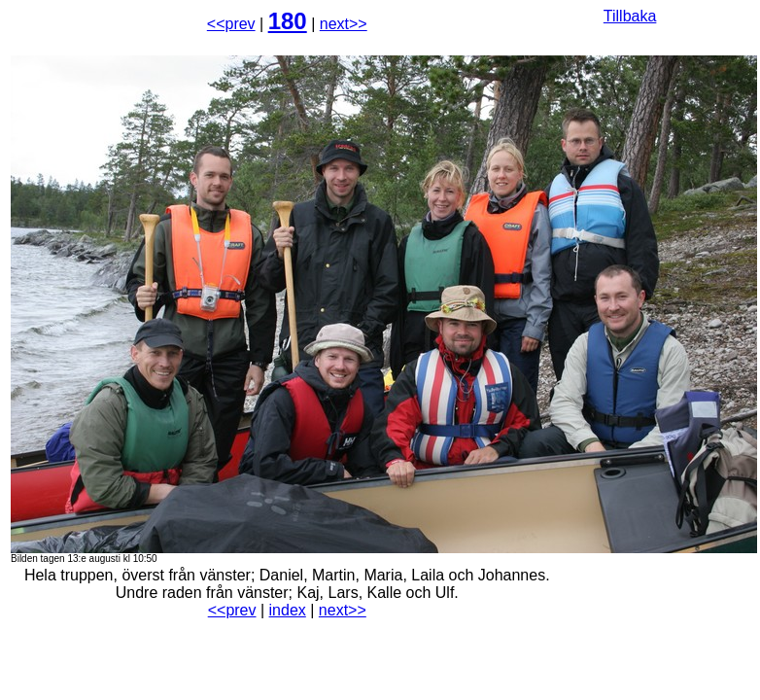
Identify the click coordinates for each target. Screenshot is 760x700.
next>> (344, 24)
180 (288, 21)
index (288, 610)
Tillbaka (630, 16)
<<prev (231, 24)
